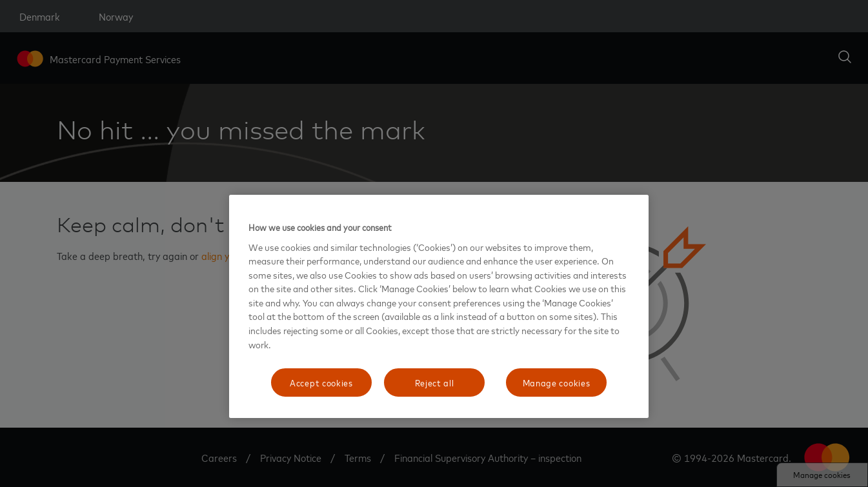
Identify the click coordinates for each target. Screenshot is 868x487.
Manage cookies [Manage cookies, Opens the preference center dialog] (557, 382)
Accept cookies (321, 382)
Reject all (435, 382)
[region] (439, 306)
